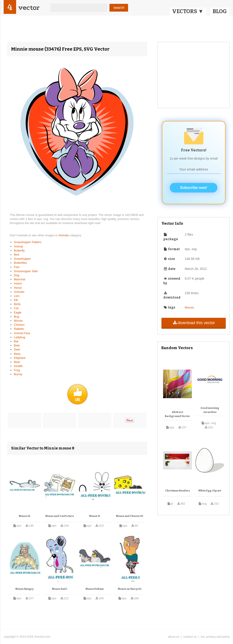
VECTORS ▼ (188, 11)
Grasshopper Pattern (28, 242)
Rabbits (19, 329)
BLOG (220, 11)
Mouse (18, 321)
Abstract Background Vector (177, 414)
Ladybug (20, 337)
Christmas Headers (177, 491)
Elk (16, 300)
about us (174, 637)
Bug (16, 317)
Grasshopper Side (26, 271)
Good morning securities (210, 410)
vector (29, 8)
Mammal (20, 279)
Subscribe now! (194, 188)
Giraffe (18, 366)
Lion (17, 296)
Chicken (19, 325)
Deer (17, 349)
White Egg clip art (210, 491)
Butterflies (20, 263)
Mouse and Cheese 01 (130, 516)
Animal (18, 246)
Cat (16, 308)
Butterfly (19, 250)
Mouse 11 (95, 516)
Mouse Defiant (95, 589)
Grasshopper (22, 259)
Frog (17, 370)
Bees (17, 354)
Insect (18, 283)
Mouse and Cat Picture (60, 516)
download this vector (194, 323)
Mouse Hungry (25, 589)
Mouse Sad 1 (60, 589)
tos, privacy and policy (215, 637)
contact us (190, 637)
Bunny (18, 374)
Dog (17, 275)
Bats (17, 345)
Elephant (20, 358)
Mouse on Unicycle (130, 589)
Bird (16, 255)
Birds (17, 304)
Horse (18, 288)
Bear (17, 362)
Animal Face (22, 333)
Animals (64, 235)
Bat (16, 341)
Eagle (18, 312)
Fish (17, 267)
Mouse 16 (25, 516)
